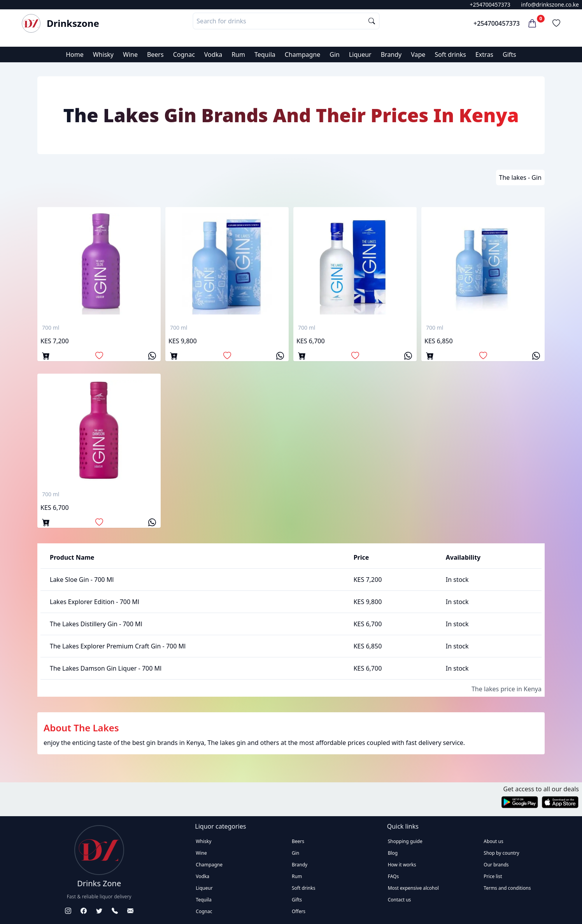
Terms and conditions (507, 888)
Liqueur (360, 54)
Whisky (103, 54)
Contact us (400, 900)
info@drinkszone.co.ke (550, 4)
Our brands (496, 865)
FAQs (394, 876)
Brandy (391, 54)
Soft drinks (450, 54)
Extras (484, 54)
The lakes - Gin (520, 177)
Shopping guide (405, 841)
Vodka (213, 54)
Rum (238, 54)
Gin (335, 54)
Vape (418, 54)
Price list (493, 876)
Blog (393, 853)
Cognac (184, 54)
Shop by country (501, 853)
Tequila (265, 54)
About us (493, 841)
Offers (299, 911)
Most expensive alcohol (413, 888)
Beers (155, 54)
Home (75, 54)
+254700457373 (490, 4)
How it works (402, 865)
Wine (130, 54)
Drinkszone (73, 23)
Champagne (303, 54)
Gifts (509, 54)
